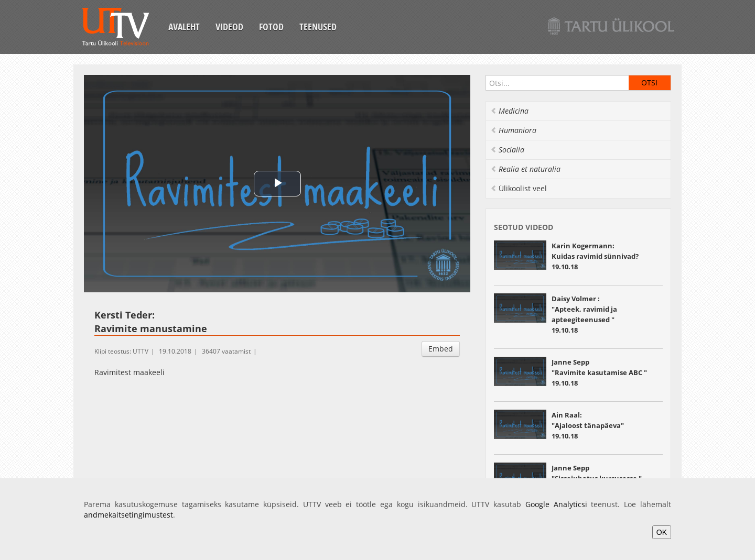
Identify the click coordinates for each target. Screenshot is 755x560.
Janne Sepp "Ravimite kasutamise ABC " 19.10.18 (599, 372)
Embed (441, 349)
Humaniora (513, 130)
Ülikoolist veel (519, 188)
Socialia (507, 150)
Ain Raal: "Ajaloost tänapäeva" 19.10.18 (588, 425)
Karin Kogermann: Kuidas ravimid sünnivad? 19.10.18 (595, 256)
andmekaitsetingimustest (128, 515)
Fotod (271, 27)
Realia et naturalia (525, 169)
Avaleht (184, 27)
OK (662, 532)
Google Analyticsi (556, 504)
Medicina (509, 111)
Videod (229, 27)
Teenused (318, 27)
